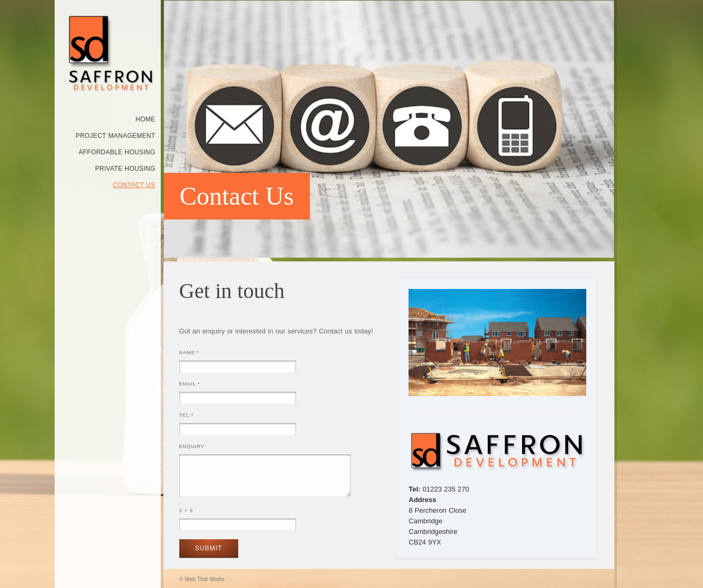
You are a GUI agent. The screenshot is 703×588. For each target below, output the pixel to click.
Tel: (187, 415)
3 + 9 (186, 511)
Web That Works (205, 579)
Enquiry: (193, 446)
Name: (189, 353)
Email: (190, 384)
